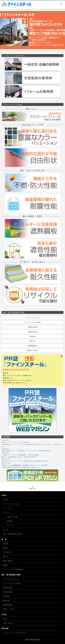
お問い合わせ (8, 623)
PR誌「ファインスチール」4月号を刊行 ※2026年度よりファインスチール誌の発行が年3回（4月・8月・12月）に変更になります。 (32, 444)
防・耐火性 (7, 552)
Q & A (5, 619)
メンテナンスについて (32, 318)
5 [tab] (29, 51)
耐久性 (6, 557)
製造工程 (32, 341)
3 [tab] (35, 51)
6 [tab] (26, 51)
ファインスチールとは (11, 504)
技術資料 (32, 336)
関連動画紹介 (32, 346)
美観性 (6, 544)
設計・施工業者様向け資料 (13, 534)
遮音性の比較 (32, 332)
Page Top (32, 488)
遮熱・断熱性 (8, 561)
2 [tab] (38, 51)
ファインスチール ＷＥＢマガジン (15, 633)
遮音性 (6, 565)
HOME (6, 500)
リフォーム (7, 508)
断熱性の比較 (32, 327)
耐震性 (6, 548)
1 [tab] (42, 51)
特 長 (6, 530)
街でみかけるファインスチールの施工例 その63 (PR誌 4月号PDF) (25, 461)
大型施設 (8, 521)
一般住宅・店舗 (10, 517)
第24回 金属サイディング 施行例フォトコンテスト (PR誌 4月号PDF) (26, 451)
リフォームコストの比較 (32, 322)
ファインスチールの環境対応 (13, 569)
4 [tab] (32, 51)
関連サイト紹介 (32, 350)
